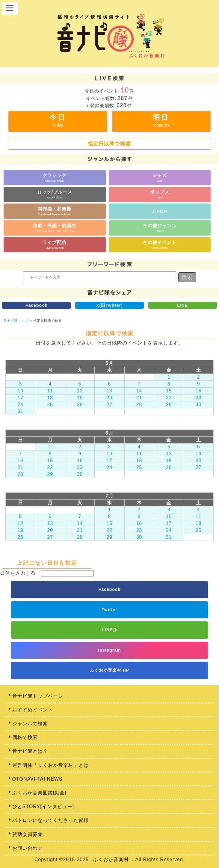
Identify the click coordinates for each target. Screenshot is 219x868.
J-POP (160, 211)
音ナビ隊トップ (16, 321)
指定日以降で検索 (109, 144)
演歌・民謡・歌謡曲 (55, 228)
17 (20, 398)
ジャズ (160, 177)
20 (110, 398)
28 (139, 405)
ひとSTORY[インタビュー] (43, 806)
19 (80, 398)
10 (20, 391)
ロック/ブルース (55, 194)
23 (199, 398)
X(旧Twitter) (109, 305)
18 (50, 398)
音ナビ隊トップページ (38, 696)
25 (50, 405)
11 (50, 391)
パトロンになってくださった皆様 (50, 820)
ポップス (160, 194)
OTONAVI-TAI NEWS (37, 779)
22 (169, 398)
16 (199, 391)
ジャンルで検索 (30, 724)
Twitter (110, 610)
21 (139, 398)
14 (139, 391)
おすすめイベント (33, 710)
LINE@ (109, 630)
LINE (182, 305)
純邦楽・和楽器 (55, 211)
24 (20, 405)
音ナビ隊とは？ (30, 751)
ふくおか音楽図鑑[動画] (39, 793)
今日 (58, 120)
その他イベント (160, 244)
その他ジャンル (160, 228)
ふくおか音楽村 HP (109, 670)
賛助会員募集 (28, 834)
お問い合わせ (28, 848)
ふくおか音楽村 (111, 859)
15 (169, 391)
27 (110, 405)
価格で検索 (25, 737)
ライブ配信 (55, 244)
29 (169, 405)
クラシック (55, 177)
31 (20, 411)
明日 (161, 120)
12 (80, 391)
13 (110, 391)
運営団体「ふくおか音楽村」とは (50, 765)
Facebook (36, 305)
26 (80, 405)
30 (199, 405)
